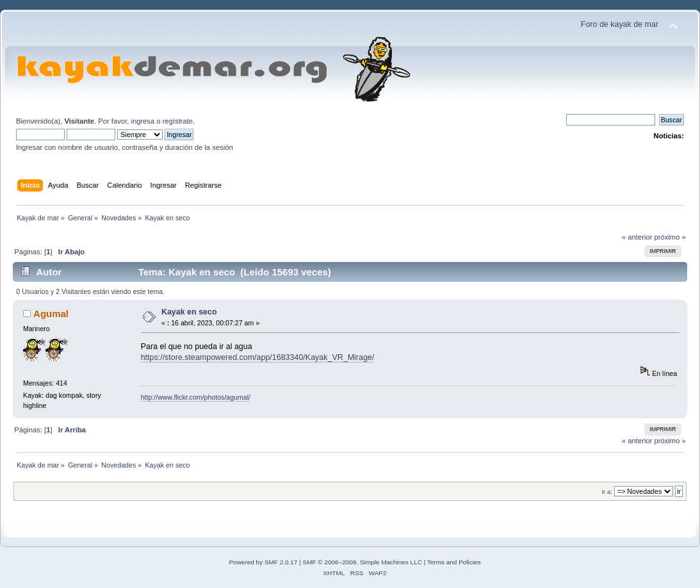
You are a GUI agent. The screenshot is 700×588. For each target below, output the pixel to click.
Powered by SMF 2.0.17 (263, 562)
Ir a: (606, 492)
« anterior (637, 237)
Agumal (51, 314)
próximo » (670, 237)
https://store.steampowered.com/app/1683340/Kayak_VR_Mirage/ (258, 357)
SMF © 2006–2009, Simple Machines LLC (362, 562)
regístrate (178, 121)
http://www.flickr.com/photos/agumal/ (196, 397)
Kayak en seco (189, 312)
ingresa (142, 121)
